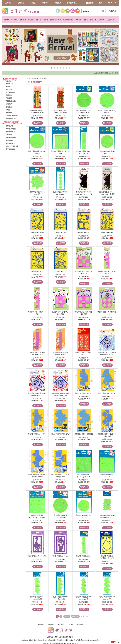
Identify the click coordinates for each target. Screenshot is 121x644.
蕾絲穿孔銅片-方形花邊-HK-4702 (84, 272)
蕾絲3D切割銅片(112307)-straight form (61, 476)
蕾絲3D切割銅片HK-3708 (37, 434)
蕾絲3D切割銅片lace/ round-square (60, 193)
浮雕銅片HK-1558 (37, 233)
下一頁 (67, 616)
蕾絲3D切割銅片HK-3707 (107, 393)
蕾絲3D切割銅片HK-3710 (60, 434)
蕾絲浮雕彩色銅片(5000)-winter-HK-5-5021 (37, 394)
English (112, 3)
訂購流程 (21, 3)
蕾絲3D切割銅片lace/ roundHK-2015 (84, 112)
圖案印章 (6, 20)
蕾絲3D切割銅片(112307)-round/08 (37, 152)
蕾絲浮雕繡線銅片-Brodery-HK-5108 (37, 112)
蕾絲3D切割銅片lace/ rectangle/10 (84, 152)
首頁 (28, 78)
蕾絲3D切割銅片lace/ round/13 (107, 152)
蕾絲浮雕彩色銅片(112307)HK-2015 (84, 476)
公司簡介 (8, 3)
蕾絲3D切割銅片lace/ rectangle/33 (60, 598)
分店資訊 (33, 3)
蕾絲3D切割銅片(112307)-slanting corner (37, 476)
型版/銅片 (23, 20)
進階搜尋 (113, 11)
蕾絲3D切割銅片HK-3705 (84, 393)
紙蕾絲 (46, 20)
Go (87, 616)
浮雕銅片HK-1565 (107, 233)
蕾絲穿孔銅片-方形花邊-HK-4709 (84, 313)
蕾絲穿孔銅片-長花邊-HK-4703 (107, 272)
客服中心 (45, 3)
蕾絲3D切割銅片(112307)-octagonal (107, 435)
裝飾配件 (39, 20)
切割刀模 (78, 20)
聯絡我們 (60, 625)
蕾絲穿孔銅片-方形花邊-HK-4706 (60, 313)
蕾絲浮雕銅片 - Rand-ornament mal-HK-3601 (84, 193)
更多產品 (111, 20)
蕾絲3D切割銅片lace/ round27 (37, 193)
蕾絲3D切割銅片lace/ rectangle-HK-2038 (107, 516)
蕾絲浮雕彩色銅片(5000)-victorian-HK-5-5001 (107, 354)
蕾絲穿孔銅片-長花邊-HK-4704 (37, 313)
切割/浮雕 (93, 20)
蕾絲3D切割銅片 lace (84, 556)
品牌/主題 (101, 20)
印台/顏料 (14, 20)
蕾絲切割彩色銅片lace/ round (84, 516)
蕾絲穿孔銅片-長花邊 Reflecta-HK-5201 (37, 354)
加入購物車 (38, 123)
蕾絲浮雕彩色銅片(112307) (107, 476)
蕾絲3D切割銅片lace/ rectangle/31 (107, 598)
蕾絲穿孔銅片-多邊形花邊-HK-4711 (107, 313)
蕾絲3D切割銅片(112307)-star (61, 152)
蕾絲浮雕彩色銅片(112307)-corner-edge (37, 516)
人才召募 (70, 625)
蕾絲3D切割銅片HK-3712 (84, 434)
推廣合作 (51, 625)
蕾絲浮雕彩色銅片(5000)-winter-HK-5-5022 (60, 394)
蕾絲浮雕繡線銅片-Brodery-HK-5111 (61, 112)
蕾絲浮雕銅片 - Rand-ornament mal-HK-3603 (107, 193)
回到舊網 (58, 3)
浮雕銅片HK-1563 (84, 233)
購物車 (90, 3)
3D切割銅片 (42, 78)
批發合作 (41, 625)
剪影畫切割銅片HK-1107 (37, 556)
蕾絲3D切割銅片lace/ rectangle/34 (37, 598)
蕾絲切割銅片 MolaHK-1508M (84, 354)
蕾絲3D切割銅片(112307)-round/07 (107, 112)
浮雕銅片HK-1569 (60, 271)
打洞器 (86, 20)
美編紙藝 (31, 20)
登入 (101, 3)
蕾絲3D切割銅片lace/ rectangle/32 (84, 598)
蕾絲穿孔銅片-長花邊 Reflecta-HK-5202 (61, 354)
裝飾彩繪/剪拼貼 (68, 20)
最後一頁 (75, 616)
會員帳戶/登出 (72, 3)
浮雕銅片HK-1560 (60, 233)
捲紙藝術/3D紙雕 (56, 20)
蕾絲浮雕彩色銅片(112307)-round (60, 516)
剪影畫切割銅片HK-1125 (60, 556)
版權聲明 (80, 625)
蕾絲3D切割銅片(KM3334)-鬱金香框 (107, 557)
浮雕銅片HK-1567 (37, 271)
